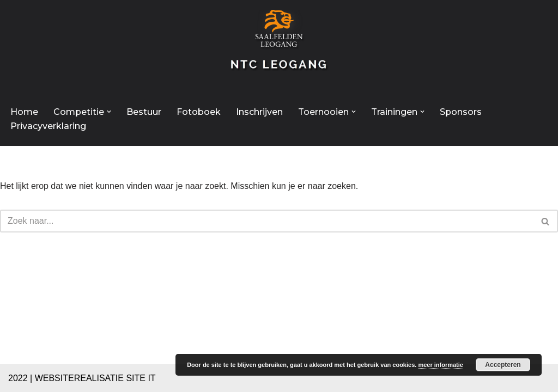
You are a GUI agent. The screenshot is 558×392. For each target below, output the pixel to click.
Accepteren (503, 365)
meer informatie (441, 365)
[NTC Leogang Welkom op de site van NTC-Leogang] (279, 46)
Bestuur (144, 112)
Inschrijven (259, 112)
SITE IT (141, 378)
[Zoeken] (267, 221)
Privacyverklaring (48, 126)
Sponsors (461, 112)
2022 (18, 378)
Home (24, 112)
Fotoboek (199, 112)
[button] (109, 112)
